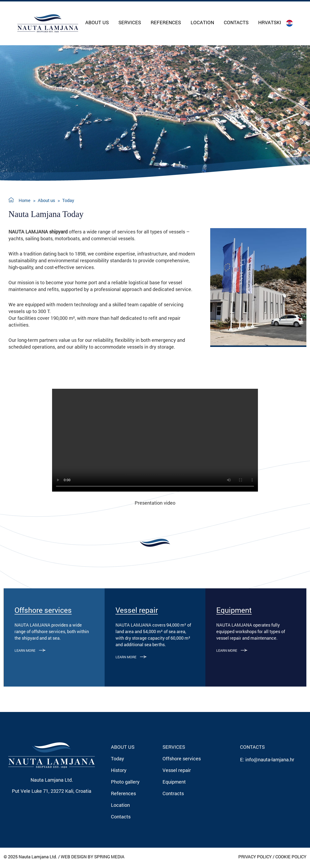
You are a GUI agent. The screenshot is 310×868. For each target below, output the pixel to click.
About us (46, 200)
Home (25, 200)
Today (68, 200)
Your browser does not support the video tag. (155, 440)
